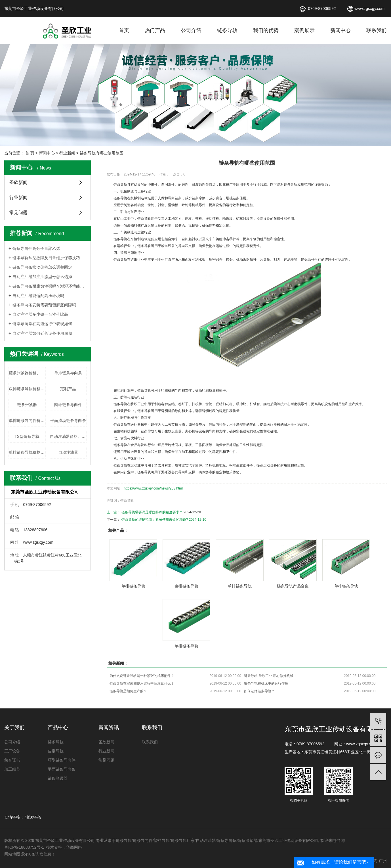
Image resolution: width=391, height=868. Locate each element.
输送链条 (33, 817)
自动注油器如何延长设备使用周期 (42, 333)
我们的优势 (266, 30)
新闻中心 (340, 30)
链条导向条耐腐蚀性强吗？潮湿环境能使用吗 (50, 286)
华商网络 (74, 847)
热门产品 (155, 30)
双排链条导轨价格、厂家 (27, 389)
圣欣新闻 (18, 182)
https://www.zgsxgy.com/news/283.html (153, 488)
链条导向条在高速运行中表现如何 (42, 324)
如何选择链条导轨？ (259, 691)
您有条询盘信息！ (38, 854)
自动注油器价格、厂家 (68, 436)
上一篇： (114, 512)
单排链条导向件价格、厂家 (27, 421)
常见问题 (18, 213)
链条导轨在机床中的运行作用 (266, 683)
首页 (124, 30)
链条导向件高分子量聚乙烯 (36, 248)
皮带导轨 (56, 751)
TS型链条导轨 (27, 436)
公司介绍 (191, 30)
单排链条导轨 (133, 586)
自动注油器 (68, 452)
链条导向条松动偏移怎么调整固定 (42, 267)
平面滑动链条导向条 (68, 421)
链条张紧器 (27, 405)
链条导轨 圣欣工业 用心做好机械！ (271, 676)
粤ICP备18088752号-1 (25, 847)
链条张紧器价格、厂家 (27, 373)
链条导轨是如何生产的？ (128, 691)
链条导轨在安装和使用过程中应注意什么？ (142, 683)
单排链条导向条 (68, 373)
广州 (383, 861)
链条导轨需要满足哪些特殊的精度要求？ (152, 512)
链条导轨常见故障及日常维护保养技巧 (46, 258)
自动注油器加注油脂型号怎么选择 (42, 277)
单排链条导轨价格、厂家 (27, 452)
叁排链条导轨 (186, 586)
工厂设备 (12, 751)
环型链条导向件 (62, 760)
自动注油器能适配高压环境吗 (38, 296)
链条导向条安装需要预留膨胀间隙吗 (44, 305)
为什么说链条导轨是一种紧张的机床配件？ (142, 676)
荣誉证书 (12, 760)
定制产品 (68, 389)
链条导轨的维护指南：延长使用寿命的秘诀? (155, 520)
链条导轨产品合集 (293, 586)
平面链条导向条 (62, 769)
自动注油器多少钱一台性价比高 (40, 314)
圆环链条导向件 (68, 405)
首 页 (30, 153)
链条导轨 (227, 30)
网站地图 (12, 854)
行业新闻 (67, 153)
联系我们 (377, 30)
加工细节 (12, 769)
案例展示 (304, 30)
